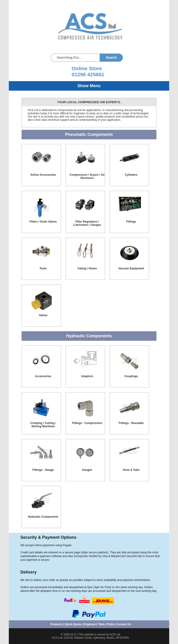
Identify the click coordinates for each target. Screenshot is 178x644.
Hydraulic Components (43, 517)
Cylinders (131, 175)
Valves (43, 315)
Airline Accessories (43, 175)
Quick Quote (73, 624)
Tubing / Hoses (87, 268)
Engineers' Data (94, 624)
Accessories (43, 376)
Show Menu (89, 86)
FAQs (110, 624)
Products (56, 624)
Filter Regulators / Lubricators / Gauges (87, 223)
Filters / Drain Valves (43, 222)
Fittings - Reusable (131, 423)
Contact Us (124, 624)
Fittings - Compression (87, 423)
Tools (43, 268)
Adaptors (87, 376)
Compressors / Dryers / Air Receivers (87, 176)
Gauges (87, 470)
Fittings (131, 222)
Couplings (131, 376)
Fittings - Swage (43, 470)
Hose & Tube (131, 470)
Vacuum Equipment (131, 268)
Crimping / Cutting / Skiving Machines (43, 425)
